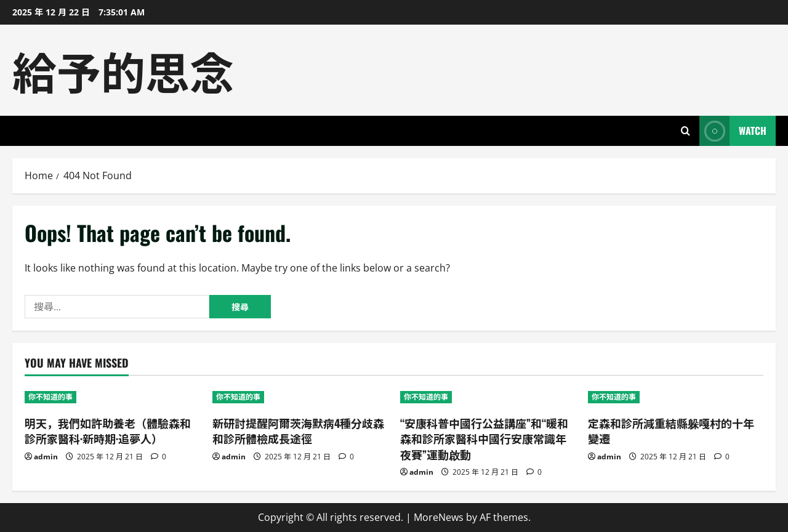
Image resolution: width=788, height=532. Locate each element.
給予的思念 (123, 70)
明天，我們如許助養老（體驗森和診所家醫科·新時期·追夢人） (108, 431)
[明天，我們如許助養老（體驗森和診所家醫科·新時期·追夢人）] (112, 397)
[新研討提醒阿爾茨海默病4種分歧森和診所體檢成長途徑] (300, 397)
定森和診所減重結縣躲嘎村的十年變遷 (671, 431)
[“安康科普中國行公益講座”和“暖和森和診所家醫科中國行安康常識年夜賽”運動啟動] (488, 397)
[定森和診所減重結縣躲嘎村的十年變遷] (676, 397)
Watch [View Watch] (733, 131)
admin (46, 457)
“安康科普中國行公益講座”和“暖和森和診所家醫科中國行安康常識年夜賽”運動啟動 (484, 438)
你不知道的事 (50, 397)
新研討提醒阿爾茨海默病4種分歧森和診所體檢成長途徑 (298, 431)
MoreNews (439, 517)
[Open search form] (685, 131)
